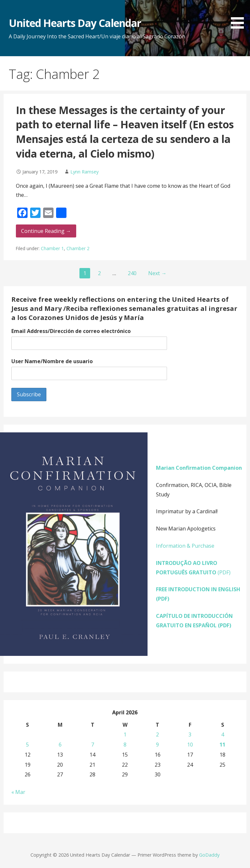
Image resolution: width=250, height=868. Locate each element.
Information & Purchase (185, 546)
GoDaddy (209, 855)
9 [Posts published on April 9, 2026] (157, 745)
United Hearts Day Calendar (75, 23)
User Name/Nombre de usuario (52, 361)
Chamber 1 (52, 248)
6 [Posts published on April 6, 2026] (60, 745)
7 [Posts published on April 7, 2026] (93, 745)
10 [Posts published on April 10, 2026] (190, 745)
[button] (240, 15)
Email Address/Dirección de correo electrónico (71, 331)
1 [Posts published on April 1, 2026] (125, 734)
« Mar (18, 792)
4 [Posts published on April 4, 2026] (223, 734)
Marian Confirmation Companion (199, 468)
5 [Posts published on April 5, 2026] (27, 745)
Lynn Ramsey (84, 172)
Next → (157, 273)
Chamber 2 (78, 248)
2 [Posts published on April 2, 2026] (157, 734)
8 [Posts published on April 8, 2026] (125, 745)
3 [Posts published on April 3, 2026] (190, 734)
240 (132, 273)
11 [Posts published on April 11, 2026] (222, 745)
